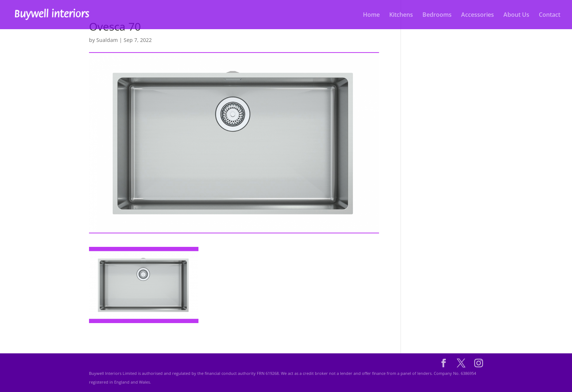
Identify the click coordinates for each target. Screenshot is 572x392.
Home (371, 15)
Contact (550, 15)
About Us (516, 15)
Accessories (478, 15)
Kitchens (401, 15)
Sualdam (107, 40)
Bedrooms (437, 15)
